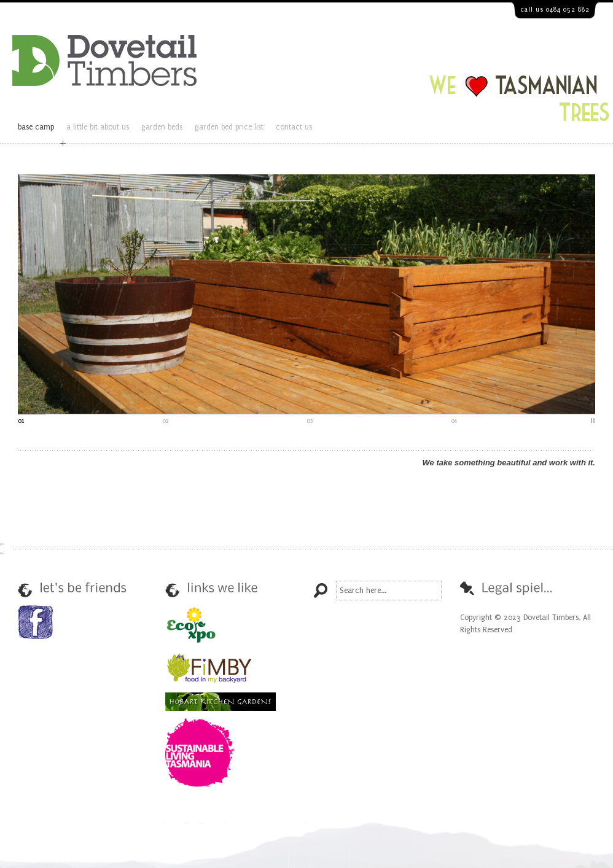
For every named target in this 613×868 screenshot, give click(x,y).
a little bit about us (98, 127)
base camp (36, 127)
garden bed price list (229, 127)
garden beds (162, 127)
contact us (294, 127)
